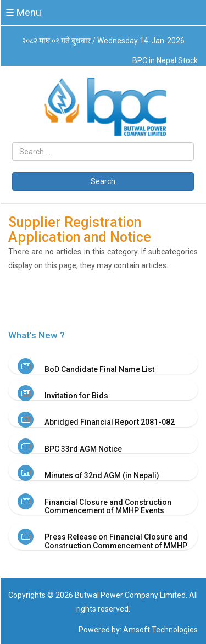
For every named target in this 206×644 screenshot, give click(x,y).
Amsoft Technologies (160, 630)
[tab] (103, 364)
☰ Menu (23, 12)
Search (103, 181)
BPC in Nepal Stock (165, 60)
